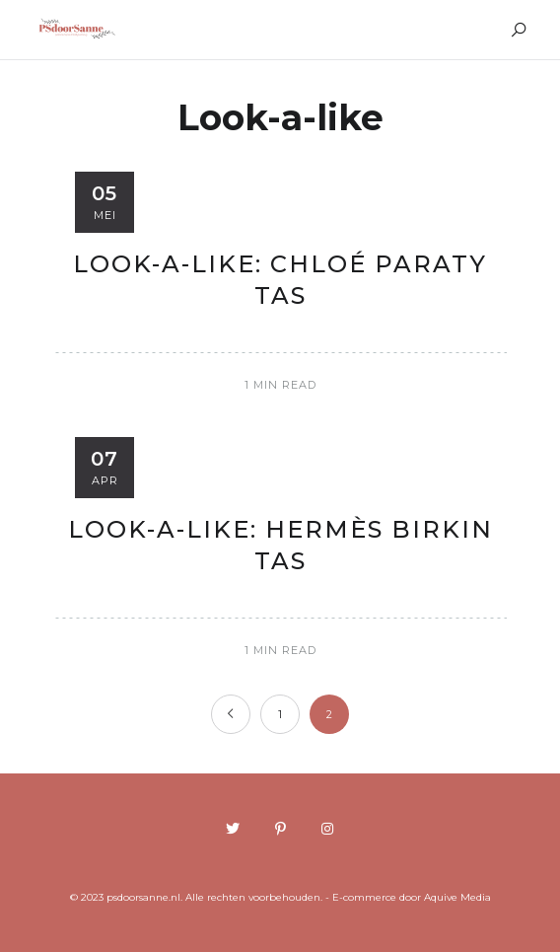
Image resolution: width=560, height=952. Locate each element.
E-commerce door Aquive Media (412, 897)
